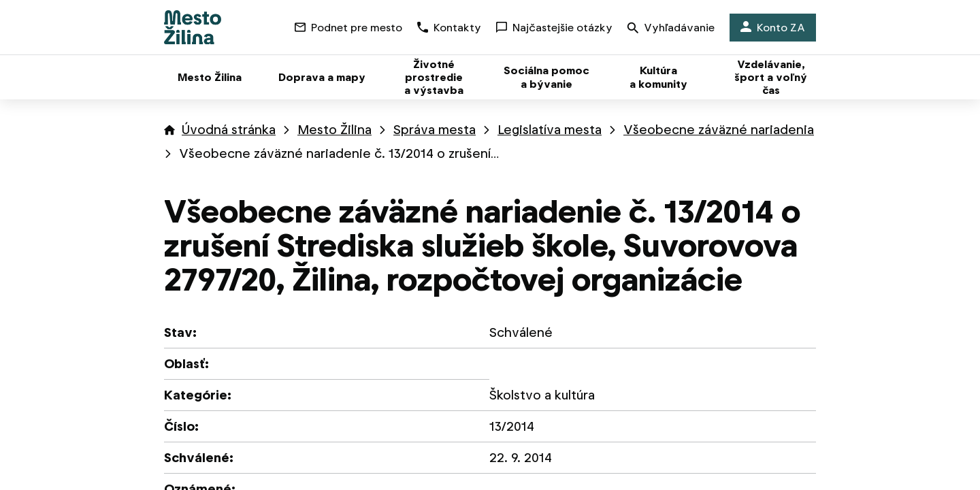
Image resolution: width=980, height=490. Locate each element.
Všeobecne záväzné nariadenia (719, 130)
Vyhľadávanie (671, 29)
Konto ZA (773, 28)
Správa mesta (435, 130)
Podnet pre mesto (348, 28)
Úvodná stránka (229, 130)
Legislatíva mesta (550, 130)
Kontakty (449, 28)
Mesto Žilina (334, 130)
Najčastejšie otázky (554, 28)
